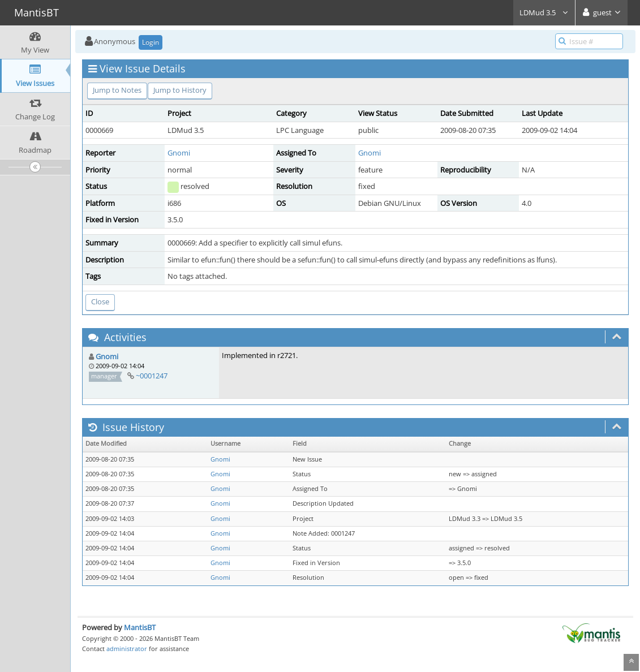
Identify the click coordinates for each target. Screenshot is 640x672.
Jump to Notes (117, 90)
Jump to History (180, 90)
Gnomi (179, 153)
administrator (127, 649)
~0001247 (152, 376)
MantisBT (140, 627)
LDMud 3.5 (544, 12)
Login (151, 42)
